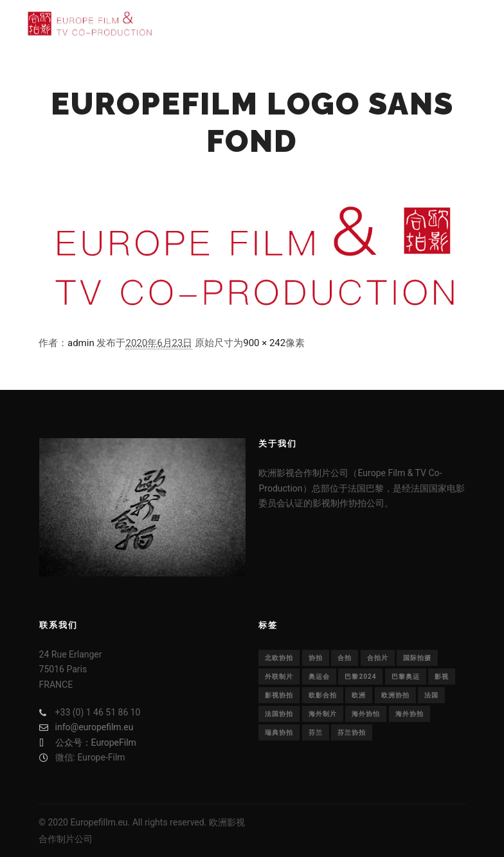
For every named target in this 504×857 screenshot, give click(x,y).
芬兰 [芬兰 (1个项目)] (316, 733)
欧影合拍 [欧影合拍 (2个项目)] (323, 695)
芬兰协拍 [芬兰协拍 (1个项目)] (352, 733)
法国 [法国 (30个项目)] (431, 695)
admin (81, 343)
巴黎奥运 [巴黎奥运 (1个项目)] (406, 677)
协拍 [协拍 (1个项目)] (316, 658)
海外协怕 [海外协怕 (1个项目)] (366, 714)
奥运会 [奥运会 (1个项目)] (319, 677)
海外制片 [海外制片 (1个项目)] (323, 714)
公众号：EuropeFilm (88, 743)
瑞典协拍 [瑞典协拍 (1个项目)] (279, 733)
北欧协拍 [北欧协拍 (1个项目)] (279, 658)
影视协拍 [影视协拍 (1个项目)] (279, 695)
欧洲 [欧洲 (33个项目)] (359, 695)
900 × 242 (264, 343)
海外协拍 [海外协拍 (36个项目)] (410, 714)
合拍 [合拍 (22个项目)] (345, 658)
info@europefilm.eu (86, 727)
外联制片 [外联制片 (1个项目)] (279, 677)
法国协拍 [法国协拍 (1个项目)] (279, 714)
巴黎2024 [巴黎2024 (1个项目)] (360, 677)
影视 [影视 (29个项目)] (442, 677)
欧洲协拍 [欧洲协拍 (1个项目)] (395, 695)
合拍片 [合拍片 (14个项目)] (378, 658)
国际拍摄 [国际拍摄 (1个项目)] (417, 658)
